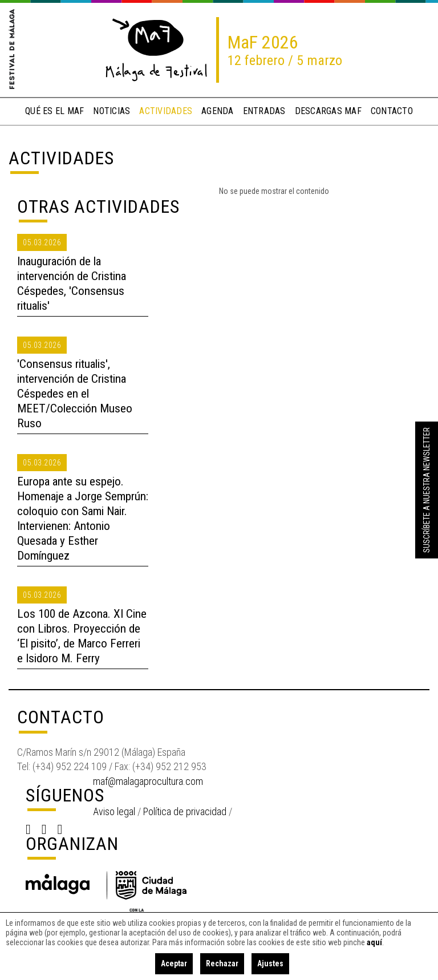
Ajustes (270, 963)
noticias (111, 111)
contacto (392, 111)
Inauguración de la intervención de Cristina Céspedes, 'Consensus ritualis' (72, 284)
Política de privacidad (185, 811)
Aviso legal (114, 811)
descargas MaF (328, 111)
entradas (264, 111)
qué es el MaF (54, 111)
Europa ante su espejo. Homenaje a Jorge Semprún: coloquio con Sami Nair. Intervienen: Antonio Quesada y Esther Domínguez (83, 519)
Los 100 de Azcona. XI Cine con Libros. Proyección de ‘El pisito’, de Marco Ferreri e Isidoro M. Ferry (82, 636)
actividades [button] (166, 111)
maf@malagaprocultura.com (148, 781)
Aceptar (174, 963)
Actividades (61, 158)
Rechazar (222, 963)
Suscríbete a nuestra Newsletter (427, 490)
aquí (374, 942)
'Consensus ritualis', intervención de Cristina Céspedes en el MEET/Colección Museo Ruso (75, 394)
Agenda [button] (218, 111)
